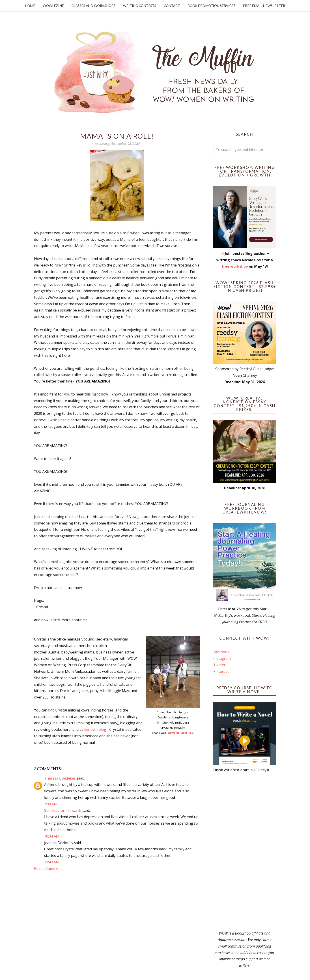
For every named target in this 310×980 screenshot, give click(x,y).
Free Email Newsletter (264, 6)
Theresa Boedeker (60, 778)
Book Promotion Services (211, 6)
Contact (172, 6)
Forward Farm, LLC (180, 733)
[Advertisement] (245, 852)
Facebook (221, 652)
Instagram (222, 658)
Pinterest (221, 671)
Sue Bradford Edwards (63, 810)
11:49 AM (52, 862)
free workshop (235, 266)
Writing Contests (140, 6)
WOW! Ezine (53, 6)
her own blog (95, 729)
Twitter (219, 665)
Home (30, 6)
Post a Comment (48, 868)
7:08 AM (51, 804)
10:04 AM (52, 836)
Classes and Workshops (93, 6)
